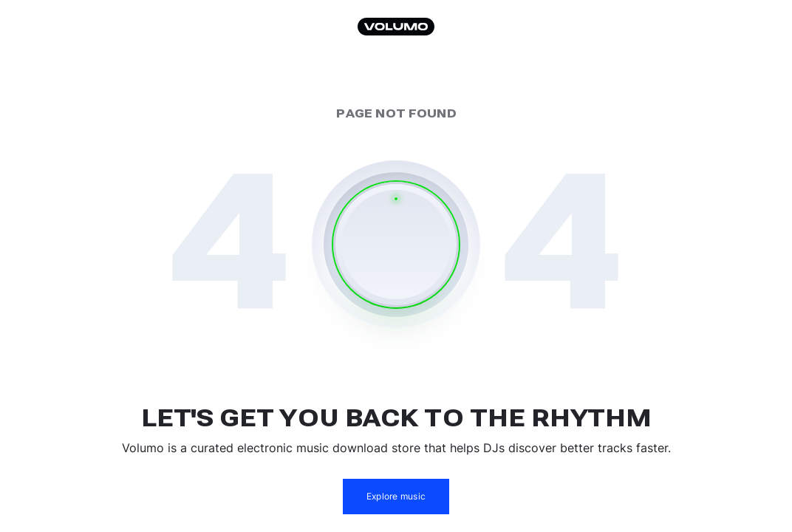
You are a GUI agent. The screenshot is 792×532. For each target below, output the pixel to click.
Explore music (396, 496)
